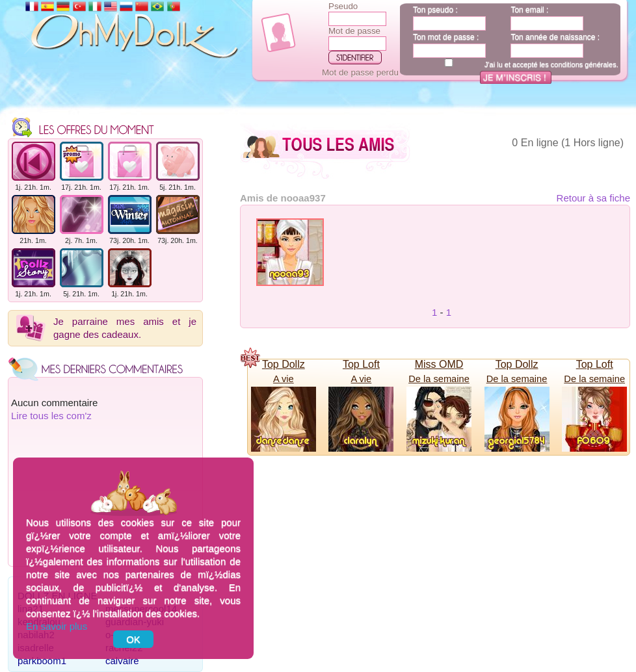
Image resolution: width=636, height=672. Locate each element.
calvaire (122, 661)
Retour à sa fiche (593, 198)
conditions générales (584, 64)
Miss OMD (439, 364)
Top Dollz (284, 364)
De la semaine (439, 379)
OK (133, 639)
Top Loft (361, 364)
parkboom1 (42, 661)
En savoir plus (57, 626)
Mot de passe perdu (360, 72)
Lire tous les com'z (51, 416)
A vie (284, 379)
